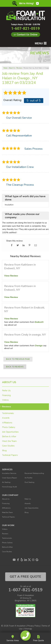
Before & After (9, 437)
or (26, 35)
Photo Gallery (9, 427)
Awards (6, 418)
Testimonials (8, 413)
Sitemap (28, 629)
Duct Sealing (29, 482)
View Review (11, 276)
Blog (4, 451)
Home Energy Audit (9, 487)
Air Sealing (6, 482)
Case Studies (8, 446)
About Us (9, 382)
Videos (5, 400)
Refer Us (6, 391)
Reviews (7, 407)
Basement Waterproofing (34, 473)
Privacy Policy (34, 626)
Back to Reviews (15, 367)
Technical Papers (10, 455)
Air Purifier (28, 478)
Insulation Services (9, 473)
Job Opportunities (10, 432)
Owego (39, 346)
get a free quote (26, 577)
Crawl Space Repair (9, 478)
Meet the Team (9, 441)
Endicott (39, 322)
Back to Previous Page (18, 359)
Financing (6, 395)
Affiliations (7, 423)
